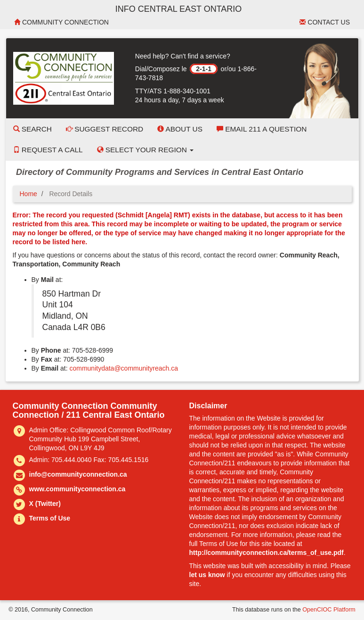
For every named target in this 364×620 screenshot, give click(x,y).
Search (32, 129)
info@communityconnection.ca (78, 474)
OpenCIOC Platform (329, 610)
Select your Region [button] (146, 150)
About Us (180, 129)
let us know (207, 575)
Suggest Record (105, 129)
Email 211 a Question (262, 129)
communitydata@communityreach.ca (124, 368)
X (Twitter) (45, 504)
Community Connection (61, 22)
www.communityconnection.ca (77, 489)
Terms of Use (50, 518)
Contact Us (325, 22)
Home (28, 194)
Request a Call (48, 150)
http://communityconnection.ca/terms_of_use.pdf (267, 553)
